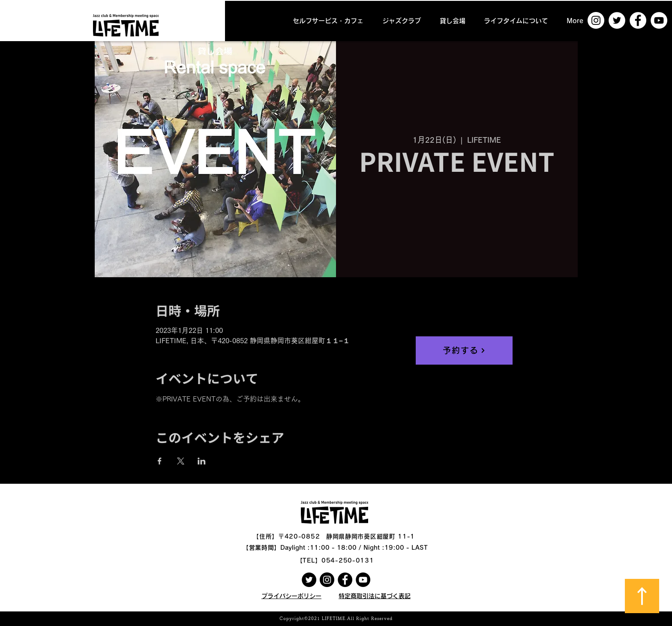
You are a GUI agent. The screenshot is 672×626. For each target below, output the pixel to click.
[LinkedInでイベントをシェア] (202, 461)
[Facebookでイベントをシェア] (160, 461)
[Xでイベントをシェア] (181, 461)
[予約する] (464, 350)
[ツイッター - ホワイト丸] (617, 20)
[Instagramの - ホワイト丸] (596, 20)
